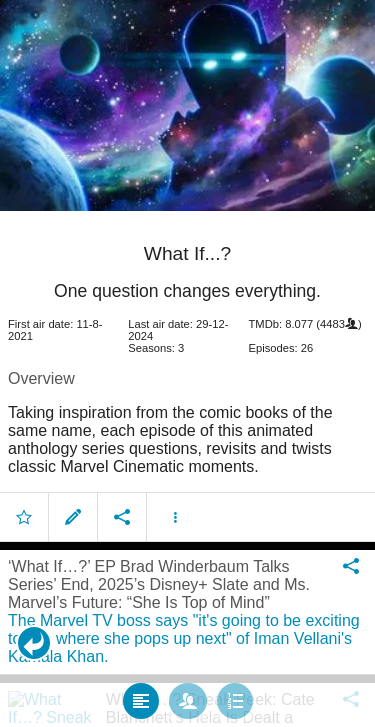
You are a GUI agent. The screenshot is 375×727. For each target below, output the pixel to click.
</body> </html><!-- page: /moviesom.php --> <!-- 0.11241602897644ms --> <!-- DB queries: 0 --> (187, 363)
